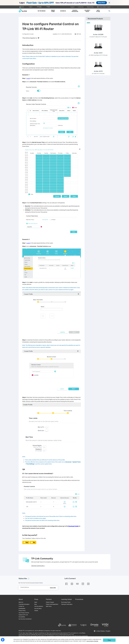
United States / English (104, 7)
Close (109, 3)
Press (36, 599)
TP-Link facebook (66, 584)
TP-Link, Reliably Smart (23, 10)
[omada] (94, 625)
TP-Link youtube (77, 584)
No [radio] (34, 542)
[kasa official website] (22, 7)
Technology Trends (66, 602)
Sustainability (22, 608)
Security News (38, 608)
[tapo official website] (31, 7)
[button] (39, 39)
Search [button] (109, 11)
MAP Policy (49, 606)
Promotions (79, 599)
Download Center (74, 526)
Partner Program (50, 602)
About (21, 599)
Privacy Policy (22, 611)
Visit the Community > (38, 566)
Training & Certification (67, 604)
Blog (36, 604)
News (36, 602)
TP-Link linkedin (83, 584)
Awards (36, 611)
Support (72, 7)
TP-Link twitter (88, 584)
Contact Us (21, 606)
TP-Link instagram (72, 584)
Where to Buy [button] (90, 7)
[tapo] (83, 625)
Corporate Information (24, 604)
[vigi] (105, 625)
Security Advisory (39, 606)
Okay (109, 640)
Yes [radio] (27, 542)
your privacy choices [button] (92, 641)
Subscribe (53, 588)
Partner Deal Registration (52, 604)
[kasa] (73, 625)
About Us (21, 602)
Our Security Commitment (25, 619)
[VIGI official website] (48, 7)
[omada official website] (39, 7)
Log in (28, 78)
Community (81, 7)
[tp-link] (62, 625)
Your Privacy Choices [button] (24, 613)
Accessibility (22, 617)
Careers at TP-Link (23, 615)
